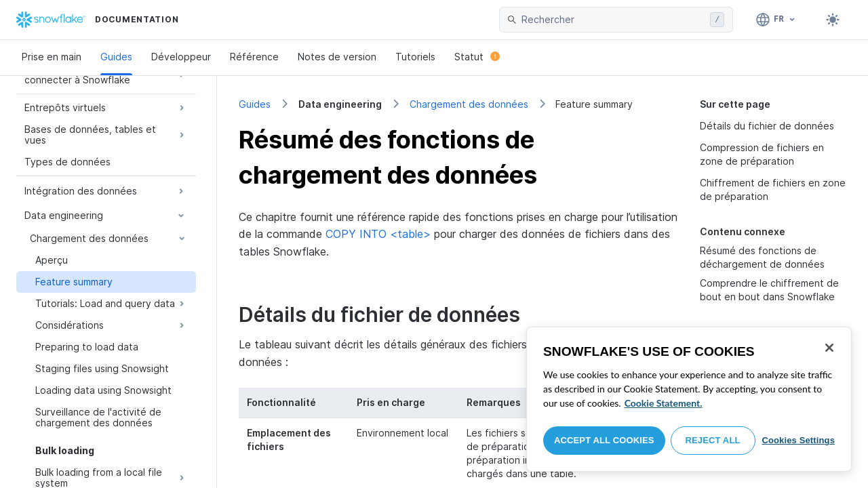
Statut (477, 57)
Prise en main (52, 57)
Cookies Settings (798, 440)
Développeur (181, 57)
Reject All (713, 440)
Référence (254, 57)
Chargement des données (469, 104)
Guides (116, 57)
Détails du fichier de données (767, 126)
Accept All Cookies (604, 440)
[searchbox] (613, 20)
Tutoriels (415, 57)
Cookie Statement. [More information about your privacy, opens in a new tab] (664, 403)
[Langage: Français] (776, 20)
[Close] (829, 348)
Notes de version (337, 57)
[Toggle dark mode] (833, 20)
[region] (689, 399)
